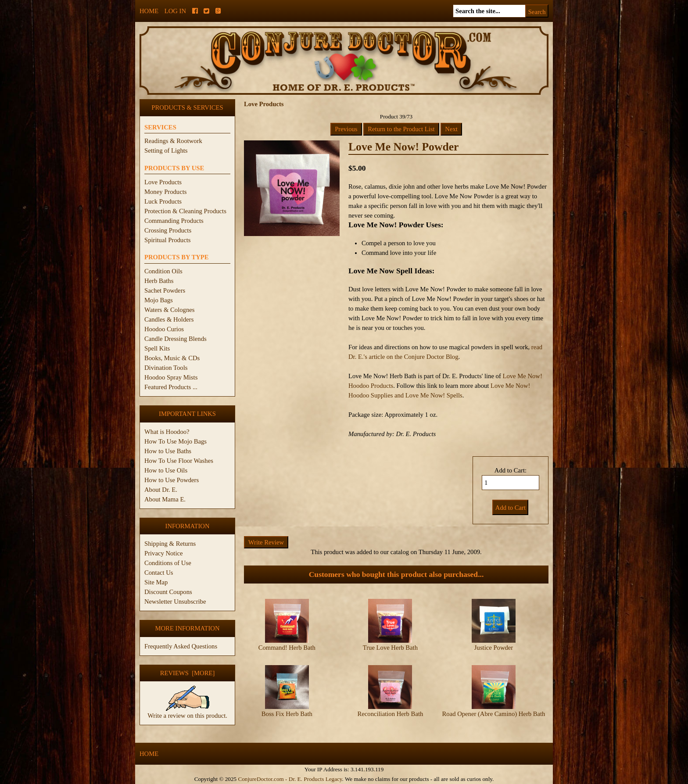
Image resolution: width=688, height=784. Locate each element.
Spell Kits (157, 348)
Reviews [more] (188, 673)
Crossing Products (168, 230)
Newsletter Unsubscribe (175, 601)
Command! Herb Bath (287, 648)
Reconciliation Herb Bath (391, 714)
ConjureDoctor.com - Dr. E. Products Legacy (290, 779)
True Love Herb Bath (390, 648)
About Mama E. (165, 499)
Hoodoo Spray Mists (171, 377)
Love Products (163, 182)
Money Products (165, 192)
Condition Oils (163, 271)
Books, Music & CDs (172, 358)
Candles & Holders (169, 319)
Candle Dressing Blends (176, 339)
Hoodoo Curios (164, 329)
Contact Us (159, 573)
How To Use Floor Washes (179, 461)
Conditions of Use (168, 563)
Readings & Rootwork (173, 141)
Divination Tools (166, 368)
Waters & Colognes (169, 310)
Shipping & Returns (170, 544)
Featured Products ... (171, 387)
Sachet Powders (165, 290)
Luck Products (163, 201)
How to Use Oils (166, 470)
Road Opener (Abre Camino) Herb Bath (494, 714)
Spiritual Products (167, 240)
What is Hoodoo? (167, 432)
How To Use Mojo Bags (176, 441)
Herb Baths (159, 281)
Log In (175, 11)
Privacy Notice (164, 553)
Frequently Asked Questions (181, 646)
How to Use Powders (172, 480)
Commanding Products (174, 221)
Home (149, 11)
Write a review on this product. (187, 712)
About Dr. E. (161, 490)
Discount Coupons (168, 592)
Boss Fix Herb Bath (287, 714)
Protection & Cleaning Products (185, 211)
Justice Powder (494, 648)
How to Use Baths (168, 451)
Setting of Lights (166, 150)
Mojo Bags (159, 300)
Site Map (156, 582)
